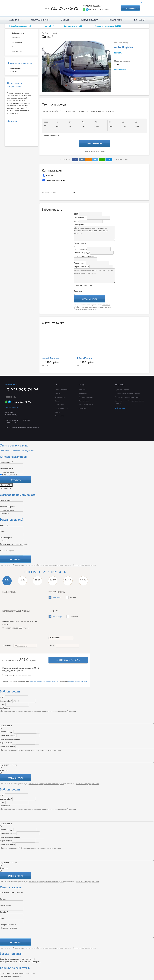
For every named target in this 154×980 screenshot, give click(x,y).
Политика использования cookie (127, 397)
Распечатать (6, 488)
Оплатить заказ (16, 42)
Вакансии (58, 401)
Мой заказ (14, 38)
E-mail (2, 531)
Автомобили (84, 401)
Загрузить (16, 480)
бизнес (73, 597)
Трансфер (78, 291)
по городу (57, 617)
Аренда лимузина (86, 397)
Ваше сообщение (7, 550)
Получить (5, 513)
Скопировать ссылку (120, 160)
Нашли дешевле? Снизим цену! (94, 151)
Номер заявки (6, 462)
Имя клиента (5, 905)
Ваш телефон (6, 538)
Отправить (16, 559)
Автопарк (14, 20)
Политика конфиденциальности (127, 393)
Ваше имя (4, 525)
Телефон (20, 646)
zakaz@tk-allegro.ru (11, 407)
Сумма (3, 899)
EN (142, 2)
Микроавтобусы (15, 68)
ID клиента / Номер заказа (11, 893)
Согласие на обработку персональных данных (130, 402)
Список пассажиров (17, 47)
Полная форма (80, 243)
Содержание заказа (8, 925)
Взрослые (12, 475)
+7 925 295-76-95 (61, 8)
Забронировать (130, 8)
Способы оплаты (40, 20)
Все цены (118, 52)
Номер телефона (7, 468)
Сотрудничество (89, 20)
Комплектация (120, 69)
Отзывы (65, 20)
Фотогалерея (60, 397)
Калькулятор (15, 52)
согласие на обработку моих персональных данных (43, 565)
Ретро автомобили (86, 405)
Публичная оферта (122, 390)
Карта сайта (59, 416)
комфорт (57, 597)
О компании (116, 20)
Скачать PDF (6, 485)
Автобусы (45, 33)
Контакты (139, 20)
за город (75, 617)
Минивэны (13, 72)
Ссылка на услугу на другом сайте (14, 544)
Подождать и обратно (83, 285)
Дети (3, 475)
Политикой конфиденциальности (85, 309)
